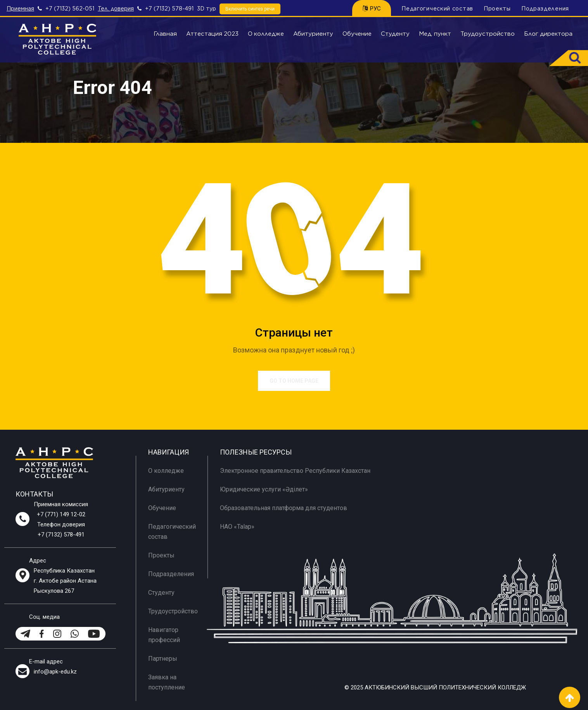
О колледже (266, 34)
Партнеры (163, 659)
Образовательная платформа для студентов (284, 508)
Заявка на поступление (167, 682)
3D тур (207, 9)
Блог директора (548, 34)
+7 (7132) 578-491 (169, 9)
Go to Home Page (294, 381)
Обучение (357, 34)
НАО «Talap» (237, 527)
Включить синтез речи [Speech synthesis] (250, 9)
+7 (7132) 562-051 (70, 9)
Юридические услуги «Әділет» (264, 489)
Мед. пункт (435, 34)
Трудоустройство (488, 34)
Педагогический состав (437, 9)
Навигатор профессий (164, 635)
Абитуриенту (313, 34)
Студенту (395, 34)
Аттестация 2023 (212, 34)
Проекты (497, 9)
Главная (165, 34)
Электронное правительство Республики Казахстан (295, 471)
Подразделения (545, 9)
